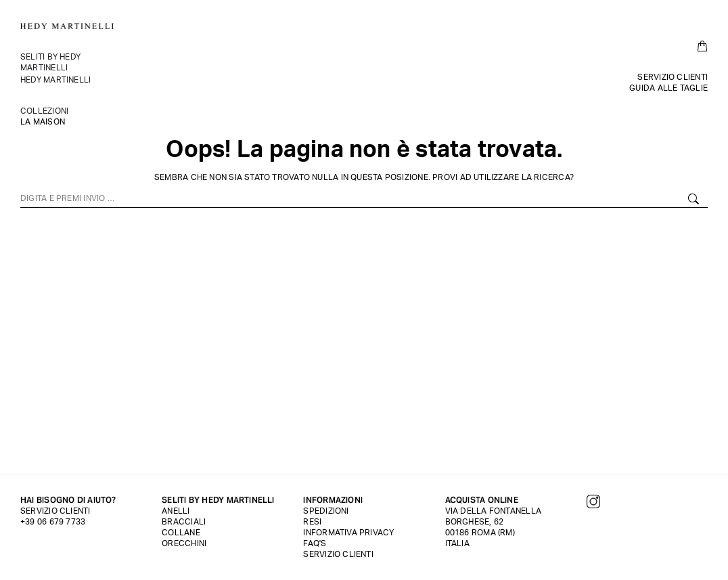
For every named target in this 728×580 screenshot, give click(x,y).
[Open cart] (702, 46)
